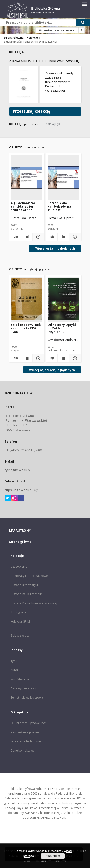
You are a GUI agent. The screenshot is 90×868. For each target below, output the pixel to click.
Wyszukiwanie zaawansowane (57, 30)
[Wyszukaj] (83, 22)
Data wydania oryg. (24, 688)
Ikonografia (18, 612)
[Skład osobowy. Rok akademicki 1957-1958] (27, 299)
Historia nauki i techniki (27, 594)
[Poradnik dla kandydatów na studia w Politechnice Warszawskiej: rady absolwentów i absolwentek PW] (63, 177)
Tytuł (14, 661)
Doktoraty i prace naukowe (29, 576)
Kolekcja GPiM (20, 621)
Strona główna (14, 37)
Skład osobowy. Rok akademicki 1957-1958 (26, 328)
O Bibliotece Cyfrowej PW (28, 723)
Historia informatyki (24, 585)
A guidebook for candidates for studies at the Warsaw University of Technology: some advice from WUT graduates (25, 206)
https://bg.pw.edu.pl (18, 490)
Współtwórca (20, 679)
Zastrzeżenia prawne (25, 732)
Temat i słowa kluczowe (27, 698)
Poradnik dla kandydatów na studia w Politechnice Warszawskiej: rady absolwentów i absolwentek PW (63, 206)
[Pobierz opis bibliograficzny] (15, 237)
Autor (15, 670)
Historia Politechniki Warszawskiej (34, 603)
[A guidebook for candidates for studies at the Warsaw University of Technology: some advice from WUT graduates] (27, 177)
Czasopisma (19, 567)
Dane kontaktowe (23, 750)
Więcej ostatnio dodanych (55, 248)
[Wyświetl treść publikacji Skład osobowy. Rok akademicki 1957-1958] (27, 358)
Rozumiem (53, 856)
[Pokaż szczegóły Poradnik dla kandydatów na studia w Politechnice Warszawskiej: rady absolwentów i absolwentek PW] (74, 237)
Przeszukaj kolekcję (32, 111)
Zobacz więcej (21, 635)
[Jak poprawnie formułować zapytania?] (82, 30)
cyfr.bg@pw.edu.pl (18, 470)
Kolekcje (33, 37)
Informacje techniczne (26, 741)
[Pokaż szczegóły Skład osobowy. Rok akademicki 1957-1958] (38, 358)
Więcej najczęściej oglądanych (52, 370)
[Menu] (84, 4)
